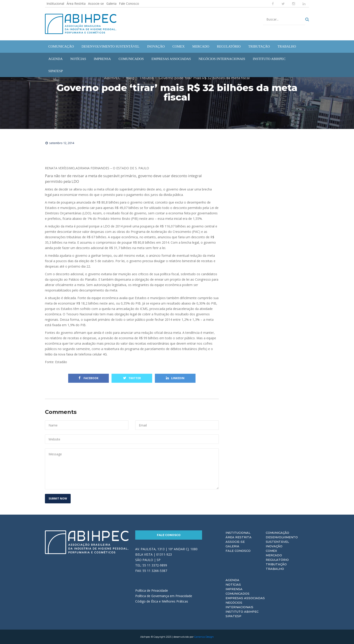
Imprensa (234, 589)
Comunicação (277, 533)
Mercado (274, 555)
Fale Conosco (129, 3)
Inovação (274, 546)
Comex (271, 551)
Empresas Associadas (245, 598)
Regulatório (277, 560)
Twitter (132, 378)
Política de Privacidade (152, 590)
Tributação (276, 564)
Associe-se (96, 3)
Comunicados (238, 594)
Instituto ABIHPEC (242, 612)
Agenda (232, 580)
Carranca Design (204, 637)
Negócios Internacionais (239, 605)
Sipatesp (233, 616)
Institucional (55, 3)
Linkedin (175, 378)
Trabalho (275, 569)
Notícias (233, 584)
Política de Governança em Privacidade (164, 596)
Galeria (111, 3)
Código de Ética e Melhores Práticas (162, 601)
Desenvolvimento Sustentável (282, 539)
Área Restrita (76, 3)
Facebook (88, 378)
